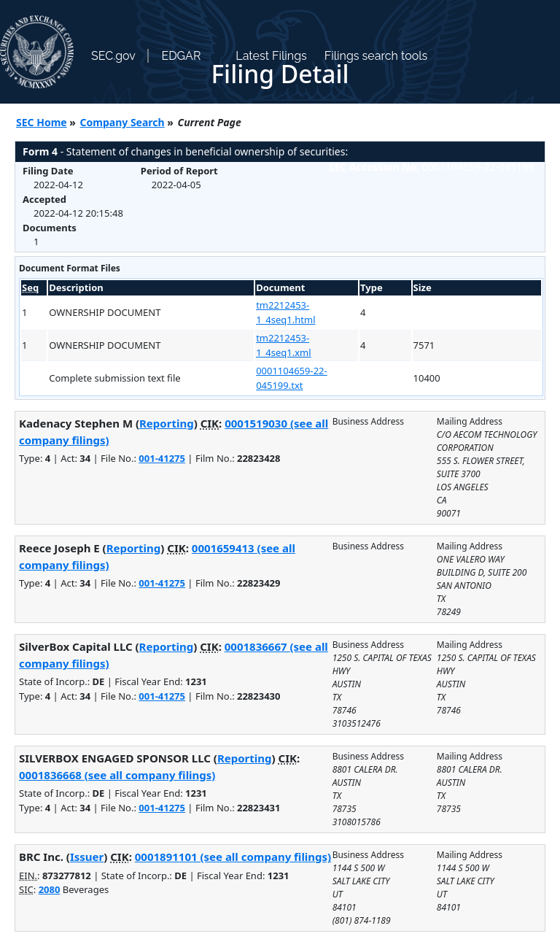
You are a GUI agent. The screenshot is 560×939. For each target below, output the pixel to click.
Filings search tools (376, 56)
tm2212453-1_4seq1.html (285, 312)
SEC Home (42, 122)
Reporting (167, 423)
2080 (50, 889)
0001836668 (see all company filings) (117, 775)
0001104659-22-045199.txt (292, 378)
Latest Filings (271, 56)
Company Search (122, 122)
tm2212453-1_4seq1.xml (284, 345)
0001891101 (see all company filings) (233, 857)
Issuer (87, 857)
